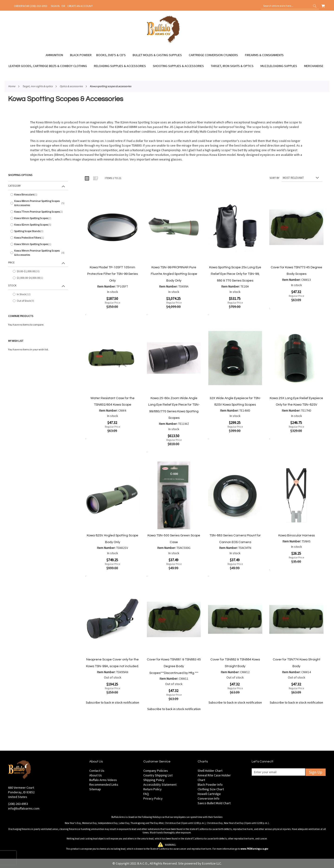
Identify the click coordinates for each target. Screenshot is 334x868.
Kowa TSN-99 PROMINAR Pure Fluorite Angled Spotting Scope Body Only (174, 274)
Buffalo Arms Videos (103, 780)
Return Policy (153, 789)
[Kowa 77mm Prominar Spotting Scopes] (38, 212)
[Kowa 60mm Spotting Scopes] (38, 218)
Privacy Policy (153, 798)
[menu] (167, 61)
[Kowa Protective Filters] (38, 238)
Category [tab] (14, 186)
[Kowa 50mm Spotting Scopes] (38, 244)
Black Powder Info (210, 785)
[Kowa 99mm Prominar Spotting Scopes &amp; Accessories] (38, 253)
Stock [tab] (12, 285)
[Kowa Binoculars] (38, 195)
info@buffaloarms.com (24, 808)
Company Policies (156, 771)
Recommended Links (104, 785)
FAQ (146, 794)
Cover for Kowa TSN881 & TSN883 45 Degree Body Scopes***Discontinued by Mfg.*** (174, 666)
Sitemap (95, 789)
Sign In (55, 6)
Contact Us (97, 771)
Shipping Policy (154, 780)
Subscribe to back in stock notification (112, 702)
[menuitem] (57, 55)
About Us (96, 775)
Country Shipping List (158, 775)
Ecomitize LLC (212, 863)
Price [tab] (11, 262)
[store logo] (164, 42)
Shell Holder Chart (210, 771)
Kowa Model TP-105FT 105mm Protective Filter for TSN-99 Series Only (112, 274)
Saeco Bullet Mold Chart (214, 803)
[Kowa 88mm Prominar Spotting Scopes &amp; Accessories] (38, 203)
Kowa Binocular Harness (297, 535)
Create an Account (80, 6)
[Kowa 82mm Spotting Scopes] (38, 225)
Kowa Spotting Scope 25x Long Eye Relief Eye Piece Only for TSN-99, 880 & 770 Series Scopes (235, 274)
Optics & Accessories (71, 86)
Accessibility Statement (160, 785)
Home (12, 86)
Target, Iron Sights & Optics (37, 86)
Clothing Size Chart (211, 789)
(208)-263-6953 (18, 804)
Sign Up (316, 772)
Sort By (274, 178)
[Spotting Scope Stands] (38, 231)
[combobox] (290, 6)
